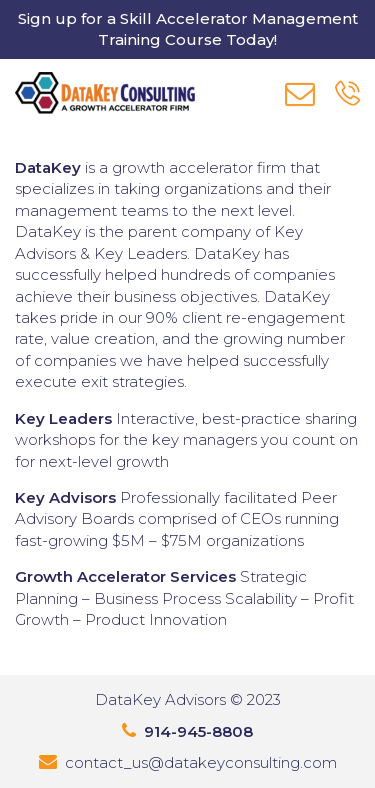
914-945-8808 (198, 731)
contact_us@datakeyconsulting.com (201, 762)
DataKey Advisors (160, 699)
